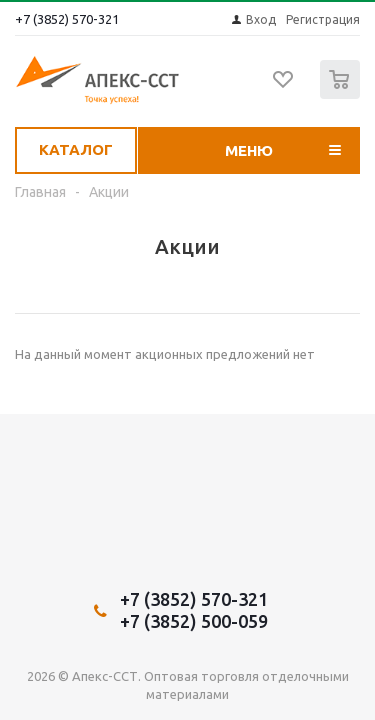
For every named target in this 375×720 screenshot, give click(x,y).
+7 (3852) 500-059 (194, 621)
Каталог (76, 149)
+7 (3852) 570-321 (67, 19)
